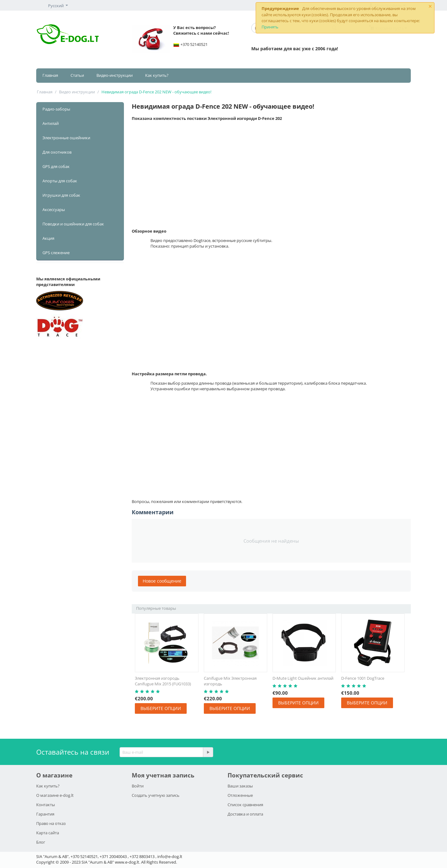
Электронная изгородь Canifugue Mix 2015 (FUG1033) (163, 681)
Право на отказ (51, 823)
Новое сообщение (162, 581)
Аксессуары (54, 210)
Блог (41, 842)
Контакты (46, 805)
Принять (270, 27)
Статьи (77, 75)
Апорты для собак (60, 181)
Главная (50, 75)
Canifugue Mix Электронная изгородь (230, 681)
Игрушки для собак (61, 195)
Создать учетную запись (156, 795)
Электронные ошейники (66, 138)
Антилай (51, 123)
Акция (48, 238)
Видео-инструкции (115, 75)
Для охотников (57, 152)
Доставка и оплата (245, 814)
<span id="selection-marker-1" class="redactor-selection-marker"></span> (271, 444)
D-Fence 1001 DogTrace (363, 678)
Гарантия (45, 814)
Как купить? (157, 75)
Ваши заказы (240, 786)
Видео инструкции (77, 92)
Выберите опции (161, 708)
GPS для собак (56, 166)
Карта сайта (48, 833)
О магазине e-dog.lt (55, 795)
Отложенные (240, 795)
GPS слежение (56, 253)
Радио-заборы (56, 109)
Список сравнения (245, 805)
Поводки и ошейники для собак (73, 224)
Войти (138, 786)
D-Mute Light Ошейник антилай (303, 678)
